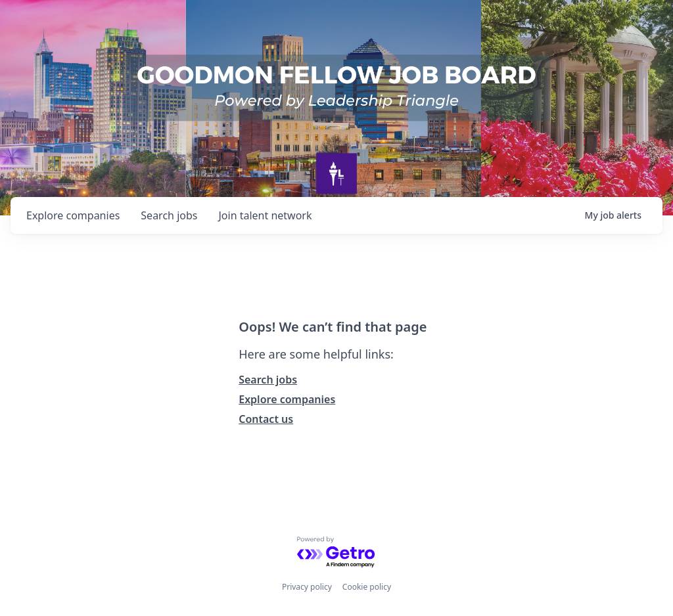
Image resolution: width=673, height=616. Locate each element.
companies (73, 215)
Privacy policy (307, 587)
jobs (169, 215)
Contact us (266, 419)
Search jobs (268, 380)
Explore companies (287, 399)
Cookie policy (367, 587)
